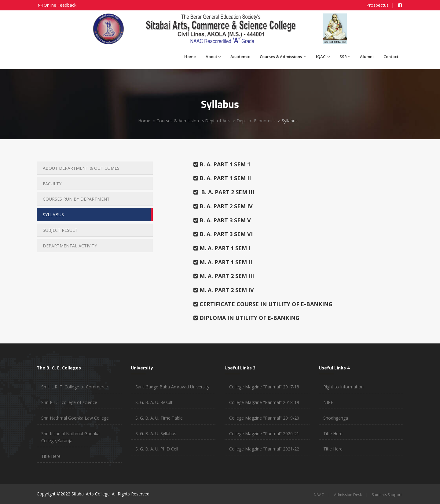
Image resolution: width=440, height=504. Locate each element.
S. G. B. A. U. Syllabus (156, 434)
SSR (345, 57)
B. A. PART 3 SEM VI (223, 234)
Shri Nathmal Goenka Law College (75, 418)
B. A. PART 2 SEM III (224, 192)
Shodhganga (336, 418)
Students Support (387, 495)
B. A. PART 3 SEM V (222, 220)
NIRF (328, 402)
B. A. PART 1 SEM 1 (222, 164)
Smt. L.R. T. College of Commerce (75, 387)
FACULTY (52, 184)
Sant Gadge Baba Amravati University (172, 387)
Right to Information (343, 387)
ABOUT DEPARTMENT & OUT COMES (81, 168)
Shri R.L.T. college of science (69, 402)
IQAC (323, 57)
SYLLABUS (53, 215)
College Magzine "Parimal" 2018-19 (264, 402)
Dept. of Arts (218, 121)
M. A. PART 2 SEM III (224, 276)
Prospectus (378, 5)
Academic (240, 57)
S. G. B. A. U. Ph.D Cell (157, 449)
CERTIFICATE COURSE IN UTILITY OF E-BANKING (263, 304)
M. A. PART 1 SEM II (223, 262)
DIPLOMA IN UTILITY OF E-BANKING (246, 318)
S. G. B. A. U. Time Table (159, 418)
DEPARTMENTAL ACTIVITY (70, 246)
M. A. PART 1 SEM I (222, 248)
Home (190, 57)
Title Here (51, 456)
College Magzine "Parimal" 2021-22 (264, 449)
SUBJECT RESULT (60, 230)
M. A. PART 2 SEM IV (224, 290)
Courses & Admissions (283, 57)
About (213, 57)
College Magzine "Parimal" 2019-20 (264, 418)
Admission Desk (348, 495)
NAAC (319, 495)
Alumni (367, 57)
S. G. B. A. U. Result (154, 402)
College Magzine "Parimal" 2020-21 (264, 434)
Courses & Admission (178, 121)
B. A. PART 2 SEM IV (223, 206)
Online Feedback (60, 5)
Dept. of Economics (256, 121)
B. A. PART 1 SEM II (222, 178)
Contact (391, 57)
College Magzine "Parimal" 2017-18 (264, 387)
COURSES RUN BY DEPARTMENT (76, 199)
